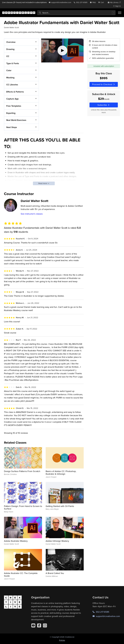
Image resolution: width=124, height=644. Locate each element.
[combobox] (76, 13)
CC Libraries (12, 85)
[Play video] (62, 50)
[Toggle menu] (120, 13)
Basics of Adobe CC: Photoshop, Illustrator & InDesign (61, 473)
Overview (11, 42)
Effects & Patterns (15, 92)
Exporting (11, 113)
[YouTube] (33, 625)
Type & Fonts (13, 63)
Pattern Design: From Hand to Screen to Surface (23, 507)
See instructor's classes (32, 214)
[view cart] (102, 2)
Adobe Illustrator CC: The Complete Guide (21, 574)
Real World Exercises (16, 120)
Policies (62, 640)
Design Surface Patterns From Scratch (22, 471)
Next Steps (12, 127)
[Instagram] (45, 625)
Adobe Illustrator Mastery (16, 541)
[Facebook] (39, 625)
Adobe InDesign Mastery (57, 541)
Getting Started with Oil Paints (60, 506)
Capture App (12, 99)
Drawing (10, 49)
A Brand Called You (55, 573)
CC (8, 56)
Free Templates (14, 106)
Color (9, 70)
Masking (10, 78)
